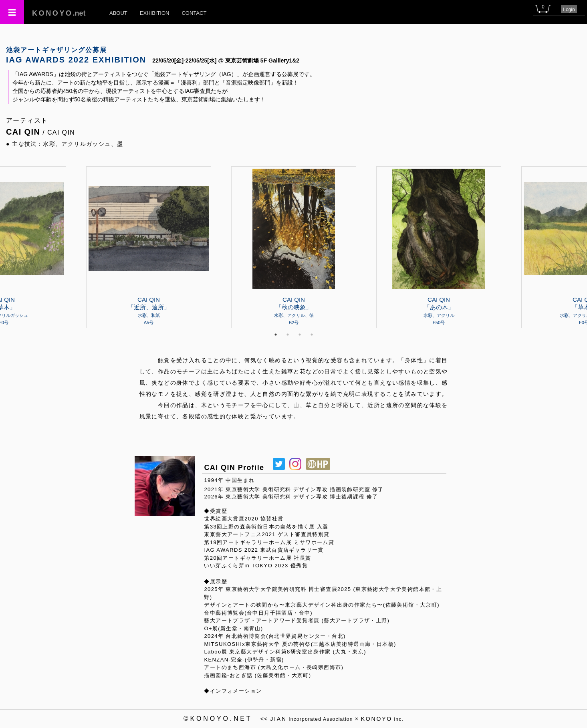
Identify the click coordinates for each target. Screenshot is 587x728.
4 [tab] (312, 335)
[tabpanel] (294, 247)
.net (59, 13)
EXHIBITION (155, 13)
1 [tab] (276, 335)
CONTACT (194, 13)
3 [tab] (300, 335)
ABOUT (118, 13)
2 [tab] (288, 335)
